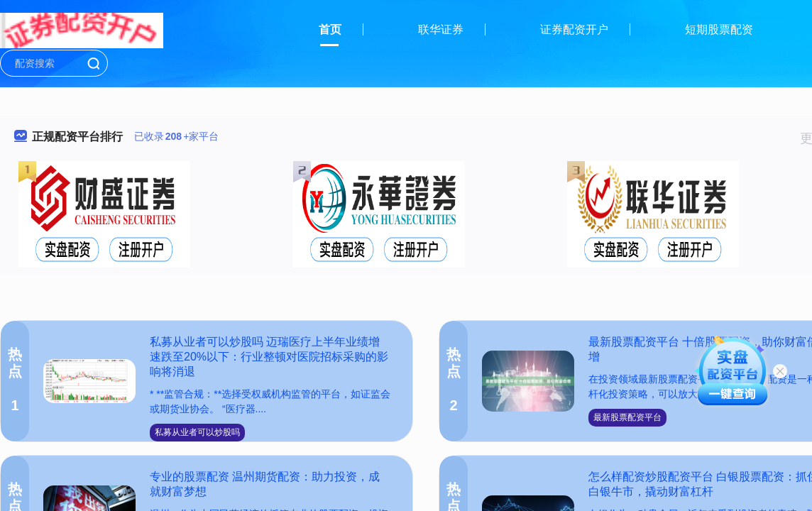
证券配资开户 (574, 29)
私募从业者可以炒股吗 (197, 432)
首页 (330, 29)
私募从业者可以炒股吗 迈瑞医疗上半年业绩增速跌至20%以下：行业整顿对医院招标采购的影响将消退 (269, 357)
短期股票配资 (719, 29)
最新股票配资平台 (627, 417)
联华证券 (441, 29)
